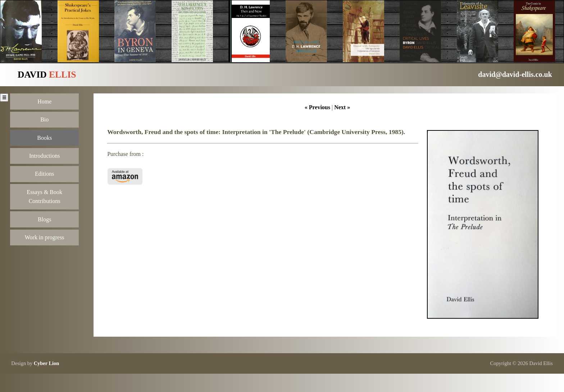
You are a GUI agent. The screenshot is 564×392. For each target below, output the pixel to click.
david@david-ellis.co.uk (515, 74)
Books (44, 138)
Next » (342, 107)
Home (44, 102)
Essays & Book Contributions (44, 197)
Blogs (44, 219)
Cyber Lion (47, 363)
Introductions (44, 156)
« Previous (317, 107)
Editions (44, 174)
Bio (44, 119)
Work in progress (45, 237)
